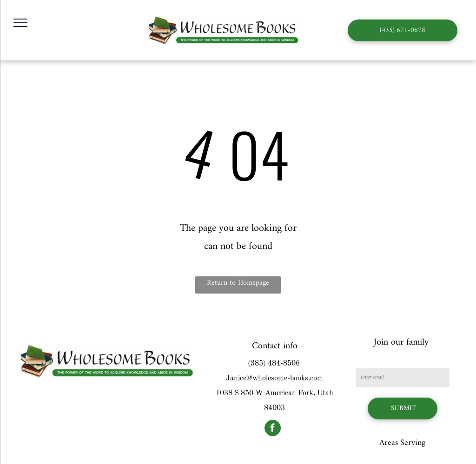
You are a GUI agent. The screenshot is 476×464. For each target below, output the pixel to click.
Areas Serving (402, 443)
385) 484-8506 (275, 364)
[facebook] (273, 429)
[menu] (20, 23)
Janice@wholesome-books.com (274, 379)
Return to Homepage (238, 283)
